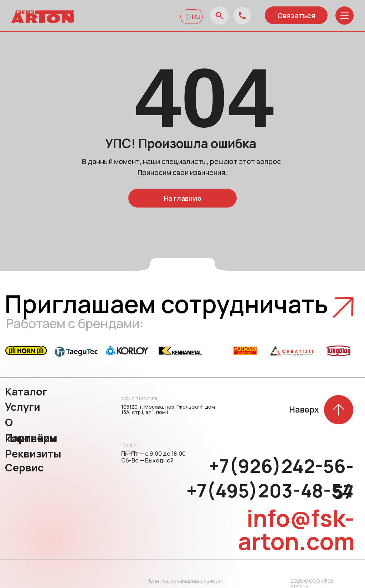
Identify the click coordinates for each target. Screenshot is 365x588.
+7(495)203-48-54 (270, 491)
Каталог (26, 392)
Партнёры (31, 438)
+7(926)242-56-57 (281, 479)
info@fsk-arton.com (296, 530)
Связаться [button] (296, 16)
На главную (182, 198)
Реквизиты (33, 454)
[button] (343, 307)
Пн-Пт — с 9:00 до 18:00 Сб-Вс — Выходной (153, 457)
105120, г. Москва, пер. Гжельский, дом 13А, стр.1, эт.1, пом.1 (168, 409)
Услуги (23, 407)
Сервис (24, 467)
